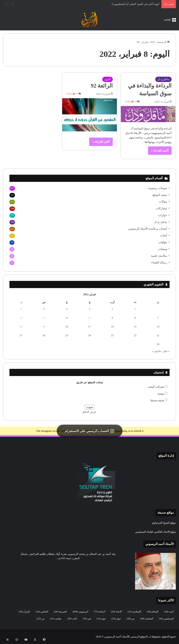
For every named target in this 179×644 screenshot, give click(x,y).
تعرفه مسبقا (157, 400)
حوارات (163, 215)
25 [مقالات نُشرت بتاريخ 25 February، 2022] (67, 335)
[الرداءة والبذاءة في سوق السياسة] (148, 114)
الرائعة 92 (102, 86)
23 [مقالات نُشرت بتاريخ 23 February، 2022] (112, 335)
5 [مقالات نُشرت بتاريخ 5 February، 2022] (44, 309)
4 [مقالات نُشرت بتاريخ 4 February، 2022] (67, 309)
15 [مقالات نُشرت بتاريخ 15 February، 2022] (135, 327)
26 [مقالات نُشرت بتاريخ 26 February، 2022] (44, 335)
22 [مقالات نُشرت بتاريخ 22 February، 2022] (135, 335)
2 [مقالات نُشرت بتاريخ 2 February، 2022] (112, 309)
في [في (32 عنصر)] (87, 619)
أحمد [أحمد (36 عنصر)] (169, 612)
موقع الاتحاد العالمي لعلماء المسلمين (155, 532)
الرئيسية (163, 42)
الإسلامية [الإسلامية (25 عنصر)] (134, 612)
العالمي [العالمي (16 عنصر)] (42, 612)
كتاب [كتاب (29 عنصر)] (72, 619)
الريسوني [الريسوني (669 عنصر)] (80, 612)
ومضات (163, 249)
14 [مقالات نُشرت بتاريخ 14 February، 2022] (158, 327)
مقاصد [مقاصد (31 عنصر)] (56, 619)
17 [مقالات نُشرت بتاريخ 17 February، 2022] (89, 327)
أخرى (108, 79)
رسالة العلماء (159, 263)
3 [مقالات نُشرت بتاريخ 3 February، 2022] (89, 309)
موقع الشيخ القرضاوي (164, 523)
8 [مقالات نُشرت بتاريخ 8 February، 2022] (135, 318)
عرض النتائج (89, 412)
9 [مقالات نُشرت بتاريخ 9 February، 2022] (112, 318)
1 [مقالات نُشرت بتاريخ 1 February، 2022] (135, 309)
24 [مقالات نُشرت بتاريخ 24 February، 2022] (89, 335)
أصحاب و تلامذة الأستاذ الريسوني (148, 229)
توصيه (161, 394)
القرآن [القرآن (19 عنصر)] (24, 612)
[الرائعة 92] (90, 115)
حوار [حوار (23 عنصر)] (116, 619)
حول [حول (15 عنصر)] (101, 619)
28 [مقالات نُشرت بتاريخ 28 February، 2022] (158, 344)
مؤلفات (163, 242)
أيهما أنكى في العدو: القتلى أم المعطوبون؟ (135, 4)
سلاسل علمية (159, 256)
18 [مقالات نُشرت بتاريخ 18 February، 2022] (67, 327)
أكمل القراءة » (160, 151)
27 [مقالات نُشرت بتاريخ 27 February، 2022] (21, 335)
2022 (152, 42)
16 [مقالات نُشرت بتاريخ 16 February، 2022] (112, 327)
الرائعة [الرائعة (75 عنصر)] (100, 612)
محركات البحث (156, 387)
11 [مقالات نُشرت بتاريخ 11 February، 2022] (67, 318)
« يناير (166, 351)
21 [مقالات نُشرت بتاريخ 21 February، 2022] (158, 335)
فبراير (145, 42)
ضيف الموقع (160, 195)
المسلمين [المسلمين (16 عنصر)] (166, 619)
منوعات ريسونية (158, 188)
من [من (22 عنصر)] (41, 619)
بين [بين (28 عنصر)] (131, 619)
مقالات (163, 202)
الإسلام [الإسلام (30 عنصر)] (153, 612)
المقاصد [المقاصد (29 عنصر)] (147, 619)
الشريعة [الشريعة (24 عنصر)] (60, 612)
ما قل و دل (163, 79)
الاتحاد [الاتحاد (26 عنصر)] (116, 612)
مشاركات (161, 208)
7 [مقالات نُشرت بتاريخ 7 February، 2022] (158, 318)
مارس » (157, 351)
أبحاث (164, 235)
